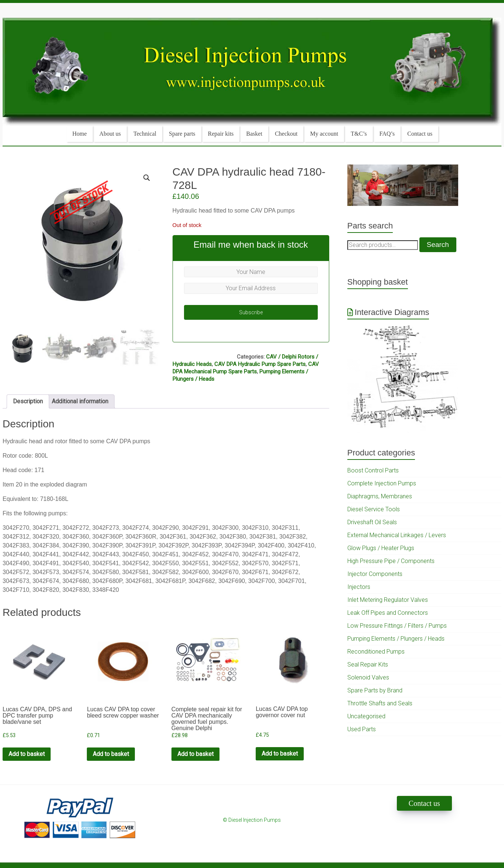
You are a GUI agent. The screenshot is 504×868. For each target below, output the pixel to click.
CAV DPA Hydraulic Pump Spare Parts (260, 364)
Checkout (286, 134)
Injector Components (375, 574)
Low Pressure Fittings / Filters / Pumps (397, 626)
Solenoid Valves (368, 677)
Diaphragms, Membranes (380, 496)
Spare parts (182, 134)
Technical (145, 134)
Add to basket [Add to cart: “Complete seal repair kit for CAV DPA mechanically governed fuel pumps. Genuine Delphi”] (195, 754)
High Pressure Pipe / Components (391, 561)
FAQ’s (387, 134)
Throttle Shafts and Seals (380, 703)
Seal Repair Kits (368, 664)
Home (80, 134)
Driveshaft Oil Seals (372, 522)
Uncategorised (366, 716)
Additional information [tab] (80, 401)
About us (110, 134)
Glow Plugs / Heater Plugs (381, 548)
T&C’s (359, 134)
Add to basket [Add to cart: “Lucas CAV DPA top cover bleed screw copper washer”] (111, 754)
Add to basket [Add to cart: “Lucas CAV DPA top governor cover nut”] (280, 754)
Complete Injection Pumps (382, 483)
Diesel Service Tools (374, 509)
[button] (147, 178)
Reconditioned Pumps (376, 652)
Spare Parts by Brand (375, 690)
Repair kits (221, 134)
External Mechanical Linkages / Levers (397, 535)
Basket (254, 134)
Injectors (359, 587)
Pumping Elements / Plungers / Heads (396, 639)
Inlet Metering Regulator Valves (388, 600)
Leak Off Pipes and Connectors (388, 613)
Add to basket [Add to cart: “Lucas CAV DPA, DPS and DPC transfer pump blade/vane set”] (27, 754)
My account (324, 134)
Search (438, 245)
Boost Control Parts (373, 470)
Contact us (420, 134)
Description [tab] (28, 401)
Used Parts (362, 729)
